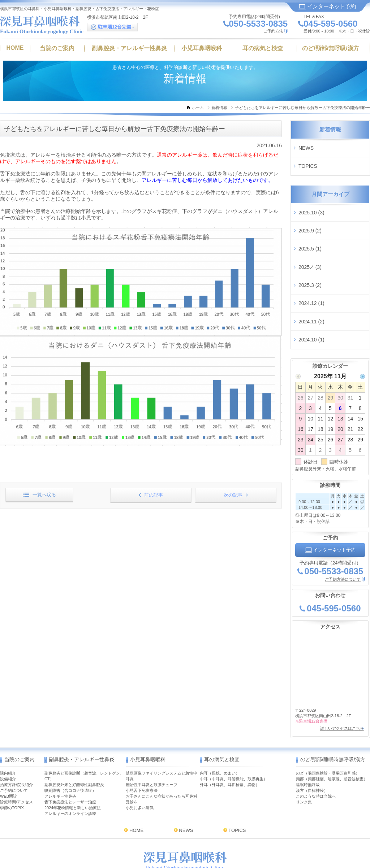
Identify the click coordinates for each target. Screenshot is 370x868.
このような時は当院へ (316, 753)
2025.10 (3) (311, 202)
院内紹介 (8, 730)
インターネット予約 (327, 6)
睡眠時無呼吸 (308, 742)
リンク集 (304, 759)
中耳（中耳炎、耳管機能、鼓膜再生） (234, 736)
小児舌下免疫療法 (142, 747)
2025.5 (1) (310, 231)
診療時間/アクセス (16, 759)
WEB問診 (8, 753)
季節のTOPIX (12, 765)
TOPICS (308, 160)
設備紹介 (8, 736)
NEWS (306, 146)
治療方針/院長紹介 (16, 742)
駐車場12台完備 (112, 27)
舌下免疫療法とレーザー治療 (70, 759)
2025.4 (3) (310, 245)
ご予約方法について (343, 540)
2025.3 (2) (310, 259)
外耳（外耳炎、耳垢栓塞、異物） (230, 742)
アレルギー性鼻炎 (60, 753)
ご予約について (14, 747)
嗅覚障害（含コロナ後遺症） (70, 747)
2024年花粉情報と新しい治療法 (73, 765)
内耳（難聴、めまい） (220, 730)
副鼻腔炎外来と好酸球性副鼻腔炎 (74, 742)
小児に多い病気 (140, 765)
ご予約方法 (273, 31)
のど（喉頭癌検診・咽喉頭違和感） (328, 730)
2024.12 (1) (311, 274)
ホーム (198, 108)
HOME (136, 787)
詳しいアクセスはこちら (340, 688)
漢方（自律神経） (312, 747)
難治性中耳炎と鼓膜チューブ (152, 742)
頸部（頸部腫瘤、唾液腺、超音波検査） (332, 736)
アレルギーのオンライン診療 (70, 771)
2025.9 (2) (310, 217)
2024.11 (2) (311, 288)
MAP (228, 835)
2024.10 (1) (311, 302)
